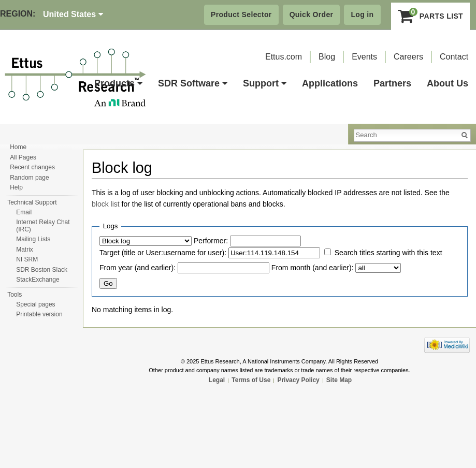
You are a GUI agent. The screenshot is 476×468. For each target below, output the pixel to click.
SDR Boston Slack (42, 270)
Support (265, 83)
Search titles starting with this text (388, 253)
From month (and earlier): (313, 268)
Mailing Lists (33, 239)
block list (106, 204)
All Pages (23, 157)
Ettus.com (284, 57)
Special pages (35, 304)
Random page (29, 178)
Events (364, 57)
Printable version (39, 314)
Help (16, 187)
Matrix (25, 250)
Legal (217, 380)
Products (118, 83)
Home (18, 147)
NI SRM (27, 259)
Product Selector (241, 14)
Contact (454, 57)
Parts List (431, 16)
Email (24, 212)
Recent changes (32, 167)
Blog (327, 57)
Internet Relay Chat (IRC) (43, 226)
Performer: (211, 241)
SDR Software (193, 83)
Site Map (339, 380)
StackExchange (38, 280)
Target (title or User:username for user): (163, 253)
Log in (362, 14)
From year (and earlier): (138, 268)
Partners (392, 83)
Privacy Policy (298, 380)
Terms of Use (251, 380)
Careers (408, 57)
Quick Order (312, 14)
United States (73, 14)
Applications (330, 83)
